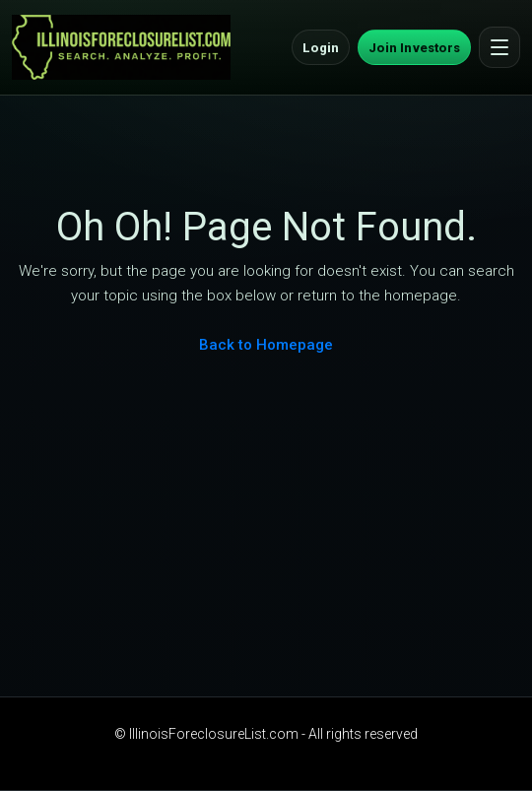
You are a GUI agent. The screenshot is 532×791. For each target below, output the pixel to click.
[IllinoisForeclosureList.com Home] (121, 47)
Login (321, 48)
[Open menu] (499, 47)
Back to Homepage (266, 345)
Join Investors (414, 48)
